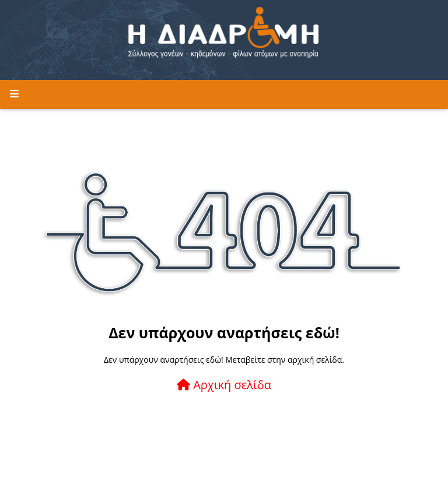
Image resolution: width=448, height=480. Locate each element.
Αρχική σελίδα (224, 385)
